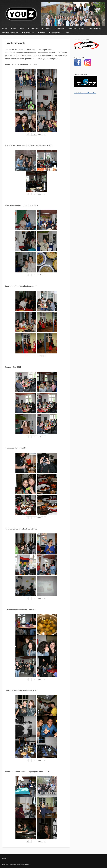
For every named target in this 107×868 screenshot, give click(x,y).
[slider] (83, 84)
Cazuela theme (8, 864)
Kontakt (66, 33)
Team (22, 28)
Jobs (14, 28)
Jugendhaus (34, 28)
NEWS (5, 28)
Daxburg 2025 (29, 33)
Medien (42, 33)
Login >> (5, 858)
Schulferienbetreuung (10, 33)
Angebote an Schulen (77, 28)
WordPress (26, 864)
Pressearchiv (55, 33)
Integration (48, 28)
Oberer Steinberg (95, 28)
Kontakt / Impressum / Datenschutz (85, 93)
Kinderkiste (60, 28)
